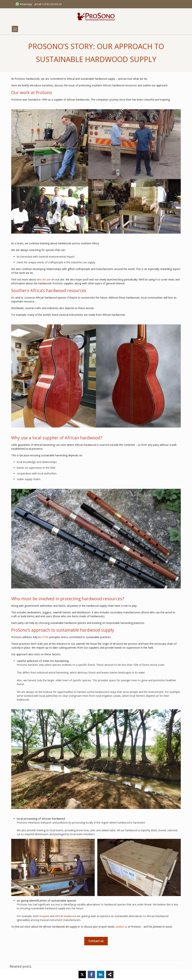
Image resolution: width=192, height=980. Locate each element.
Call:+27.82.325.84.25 (49, 4)
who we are (44, 279)
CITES (45, 637)
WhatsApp (24, 4)
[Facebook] (91, 974)
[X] (82, 974)
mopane (44, 916)
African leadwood (66, 916)
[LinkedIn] (101, 974)
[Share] (110, 974)
